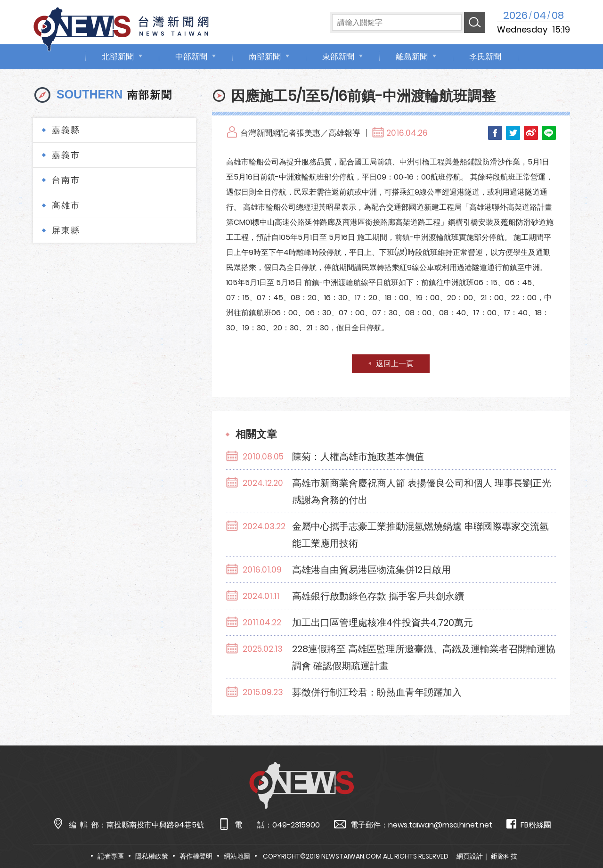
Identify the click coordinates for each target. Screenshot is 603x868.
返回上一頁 (395, 364)
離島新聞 (412, 57)
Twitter (513, 133)
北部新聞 (118, 57)
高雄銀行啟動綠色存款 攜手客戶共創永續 (378, 596)
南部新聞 (265, 57)
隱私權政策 (152, 856)
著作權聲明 (196, 856)
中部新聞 (191, 57)
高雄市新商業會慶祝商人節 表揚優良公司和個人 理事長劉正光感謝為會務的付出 (422, 491)
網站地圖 (237, 856)
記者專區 (111, 856)
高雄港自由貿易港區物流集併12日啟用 (371, 570)
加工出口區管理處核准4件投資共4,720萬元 (383, 622)
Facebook (495, 133)
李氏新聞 (485, 57)
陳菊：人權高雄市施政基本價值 (358, 457)
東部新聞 (338, 57)
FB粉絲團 (529, 824)
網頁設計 (470, 856)
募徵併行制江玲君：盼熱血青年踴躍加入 (377, 692)
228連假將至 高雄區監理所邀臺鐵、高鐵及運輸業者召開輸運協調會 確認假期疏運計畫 (424, 657)
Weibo (531, 133)
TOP (579, 833)
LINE (549, 133)
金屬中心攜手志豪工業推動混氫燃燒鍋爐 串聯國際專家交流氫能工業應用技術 (420, 535)
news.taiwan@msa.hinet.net (440, 825)
